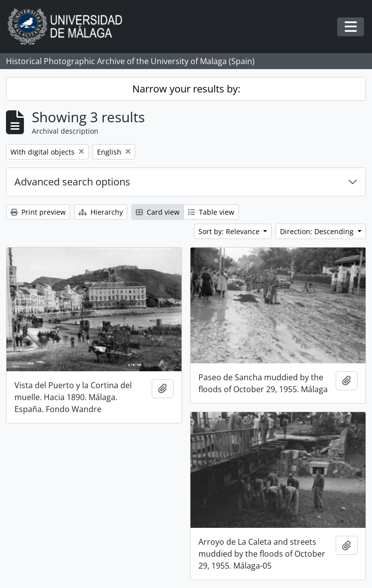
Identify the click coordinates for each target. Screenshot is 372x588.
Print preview (38, 212)
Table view (211, 212)
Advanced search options (72, 182)
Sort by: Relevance (230, 231)
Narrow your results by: (186, 89)
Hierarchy (101, 212)
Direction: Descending (318, 231)
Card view (158, 212)
